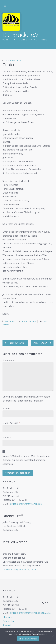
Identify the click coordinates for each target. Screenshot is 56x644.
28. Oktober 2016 (13, 60)
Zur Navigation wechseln (5, 6)
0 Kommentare (29, 321)
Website (7, 438)
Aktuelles (47, 613)
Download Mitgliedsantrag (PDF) (19, 569)
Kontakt (7, 625)
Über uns (7, 617)
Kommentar (10, 360)
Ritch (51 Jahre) (17, 343)
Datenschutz (9, 621)
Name (7, 409)
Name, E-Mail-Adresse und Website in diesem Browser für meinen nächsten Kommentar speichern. (26, 460)
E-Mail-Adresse (11, 423)
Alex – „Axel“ (41, 343)
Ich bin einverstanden (28, 639)
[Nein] (53, 636)
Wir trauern (10, 321)
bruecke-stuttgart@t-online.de (26, 504)
